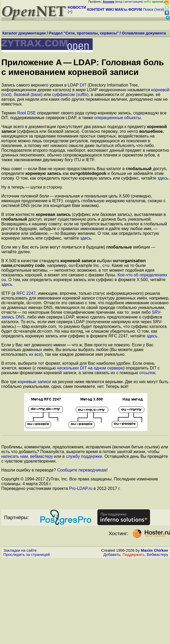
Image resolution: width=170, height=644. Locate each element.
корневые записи (34, 382)
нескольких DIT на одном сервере (90, 368)
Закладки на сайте (20, 550)
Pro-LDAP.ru (81, 488)
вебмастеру (42, 456)
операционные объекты (118, 118)
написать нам (15, 456)
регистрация (133, 2)
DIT (83, 85)
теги (159, 9)
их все (35, 354)
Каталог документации (24, 33)
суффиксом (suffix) (70, 95)
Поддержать (134, 555)
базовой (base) (28, 95)
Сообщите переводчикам (82, 470)
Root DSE (26, 113)
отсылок (147, 373)
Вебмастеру (157, 555)
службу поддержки (84, 456)
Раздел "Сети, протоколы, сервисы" (84, 33)
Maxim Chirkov (154, 550)
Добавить (112, 555)
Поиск (148, 9)
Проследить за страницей (27, 555)
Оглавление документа (144, 33)
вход (119, 2)
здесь (163, 178)
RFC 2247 (26, 293)
